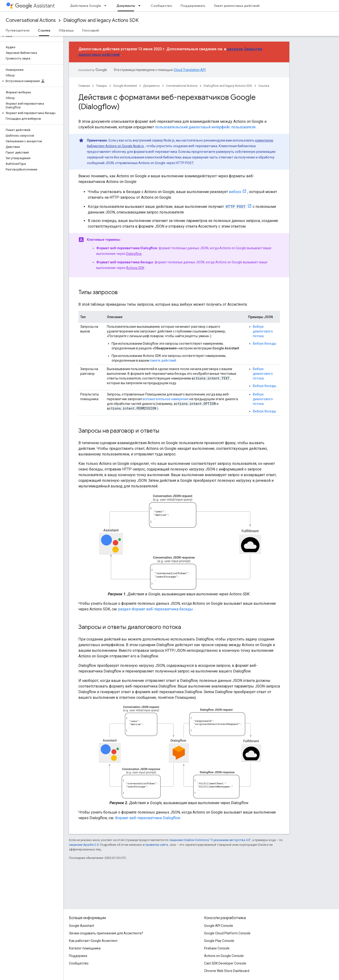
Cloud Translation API (190, 70)
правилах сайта (157, 845)
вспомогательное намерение (166, 399)
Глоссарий (91, 30)
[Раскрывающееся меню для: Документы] (141, 6)
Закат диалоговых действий (237, 6)
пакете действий (163, 360)
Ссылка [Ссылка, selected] (44, 30)
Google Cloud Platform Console (227, 933)
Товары (102, 86)
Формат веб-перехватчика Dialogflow (148, 818)
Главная (84, 86)
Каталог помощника (85, 948)
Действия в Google (86, 6)
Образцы (66, 30)
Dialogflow (134, 254)
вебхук (235, 192)
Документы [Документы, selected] (126, 6)
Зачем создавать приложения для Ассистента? (106, 933)
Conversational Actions (31, 20)
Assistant (35, 6)
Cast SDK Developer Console (225, 963)
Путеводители (18, 30)
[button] (31, 36)
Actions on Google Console (224, 956)
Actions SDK (135, 268)
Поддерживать (193, 6)
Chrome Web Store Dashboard (227, 971)
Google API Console (219, 926)
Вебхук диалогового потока (263, 331)
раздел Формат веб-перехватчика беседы (156, 609)
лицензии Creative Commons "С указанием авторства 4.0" (210, 840)
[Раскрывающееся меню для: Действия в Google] (107, 6)
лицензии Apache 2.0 (84, 845)
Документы (151, 86)
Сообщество (161, 6)
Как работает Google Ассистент (93, 941)
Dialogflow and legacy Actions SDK (101, 20)
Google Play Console (219, 941)
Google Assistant (125, 86)
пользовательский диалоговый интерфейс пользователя (205, 127)
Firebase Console (217, 948)
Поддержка (78, 956)
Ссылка (264, 86)
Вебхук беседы (264, 344)
